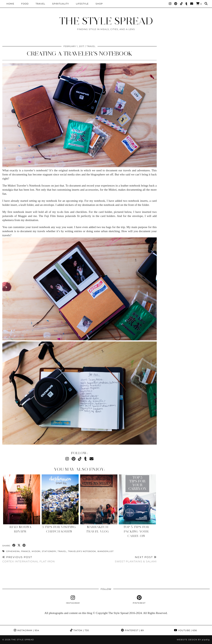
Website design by (193, 640)
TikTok (80, 630)
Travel (40, 4)
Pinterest (132, 630)
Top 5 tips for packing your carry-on (136, 532)
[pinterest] (139, 600)
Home (10, 4)
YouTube (186, 630)
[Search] (206, 4)
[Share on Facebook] (14, 545)
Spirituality (61, 4)
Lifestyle (82, 4)
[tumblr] (186, 4)
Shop (99, 4)
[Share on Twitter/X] (19, 545)
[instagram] (73, 600)
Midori (36, 551)
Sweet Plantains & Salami (136, 559)
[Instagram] (170, 4)
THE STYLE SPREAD (106, 21)
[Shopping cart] (199, 4)
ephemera (13, 551)
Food (25, 4)
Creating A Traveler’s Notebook (79, 54)
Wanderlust (106, 551)
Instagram (26, 630)
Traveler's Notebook (82, 551)
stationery (49, 551)
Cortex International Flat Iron (29, 559)
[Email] (192, 4)
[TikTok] (181, 4)
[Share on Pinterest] (24, 545)
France (26, 551)
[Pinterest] (176, 4)
